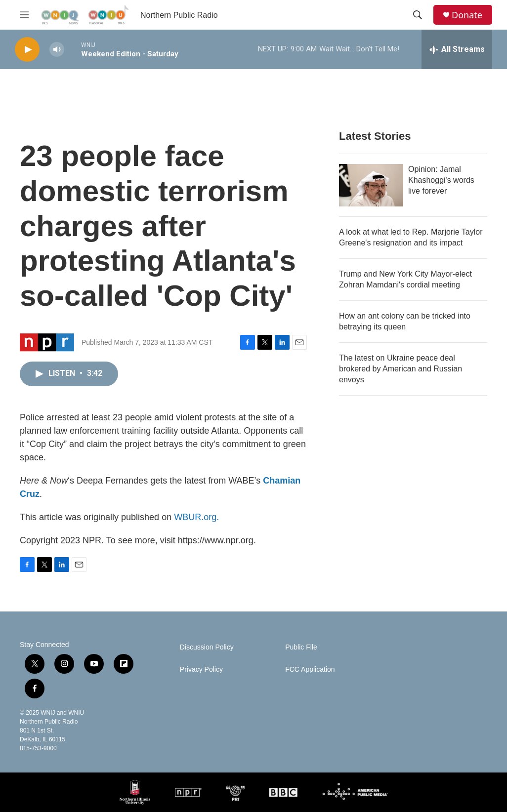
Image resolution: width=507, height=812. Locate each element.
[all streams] (457, 49)
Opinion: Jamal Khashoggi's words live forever (441, 180)
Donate (467, 15)
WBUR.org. (196, 517)
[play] (27, 50)
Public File (301, 647)
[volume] (57, 50)
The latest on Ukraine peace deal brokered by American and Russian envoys (401, 369)
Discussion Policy (207, 647)
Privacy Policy (201, 670)
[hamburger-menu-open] (24, 15)
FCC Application (310, 670)
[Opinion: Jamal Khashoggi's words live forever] (371, 185)
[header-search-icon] (418, 15)
